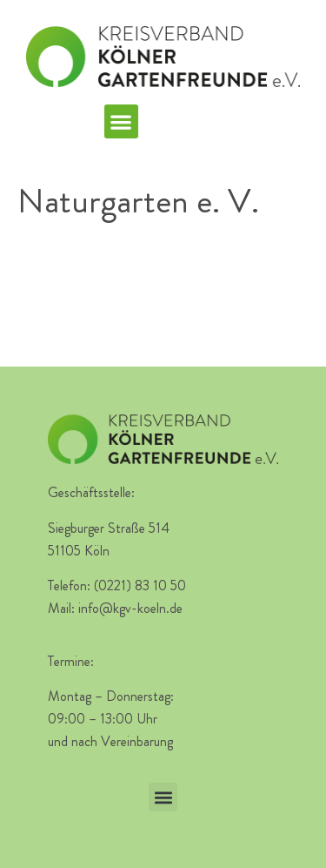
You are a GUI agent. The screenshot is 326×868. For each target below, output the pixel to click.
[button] (121, 121)
